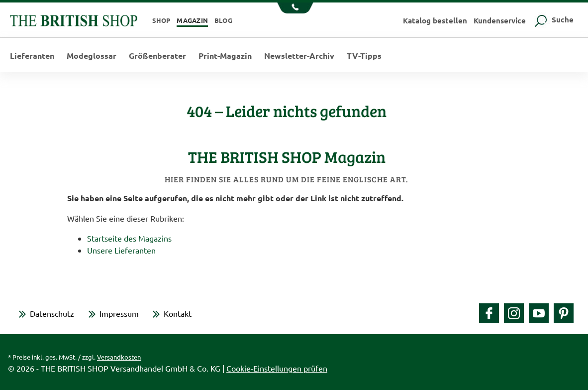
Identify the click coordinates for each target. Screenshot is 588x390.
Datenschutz (52, 313)
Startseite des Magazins (129, 238)
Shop (161, 20)
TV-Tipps (364, 56)
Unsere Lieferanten (121, 250)
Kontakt (178, 313)
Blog (223, 20)
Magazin (192, 20)
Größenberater (157, 56)
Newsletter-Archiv (299, 56)
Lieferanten (32, 56)
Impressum (119, 313)
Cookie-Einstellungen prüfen (277, 368)
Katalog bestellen (435, 20)
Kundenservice (500, 20)
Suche (553, 19)
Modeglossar (92, 56)
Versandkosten (119, 357)
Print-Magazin (225, 56)
